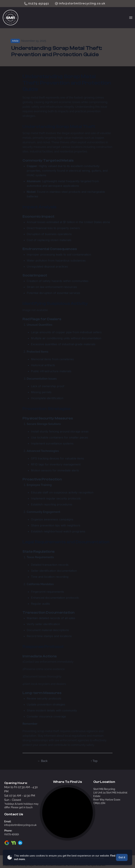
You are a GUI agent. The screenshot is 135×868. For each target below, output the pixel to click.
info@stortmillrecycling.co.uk (82, 3)
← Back (42, 761)
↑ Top (94, 761)
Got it (122, 857)
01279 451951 (39, 3)
